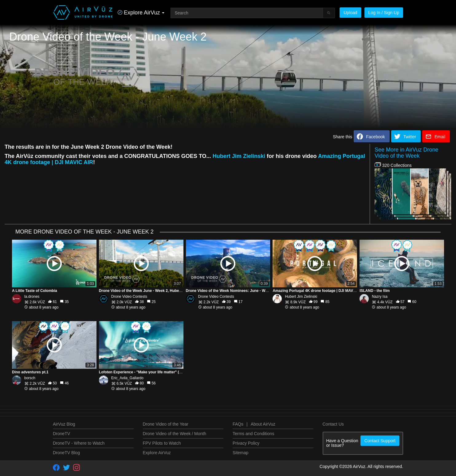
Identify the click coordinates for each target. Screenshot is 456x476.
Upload (350, 13)
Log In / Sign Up (384, 13)
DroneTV (61, 434)
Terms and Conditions (253, 434)
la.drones (32, 297)
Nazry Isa (380, 297)
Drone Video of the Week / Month (175, 434)
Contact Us (333, 424)
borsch (30, 378)
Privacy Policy (246, 443)
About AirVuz (263, 424)
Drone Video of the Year (166, 424)
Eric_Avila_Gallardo (127, 378)
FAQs (238, 424)
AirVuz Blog (64, 424)
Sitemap (240, 453)
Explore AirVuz (157, 453)
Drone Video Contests (129, 297)
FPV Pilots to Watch (162, 443)
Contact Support (380, 441)
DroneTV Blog (66, 453)
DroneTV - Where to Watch (79, 443)
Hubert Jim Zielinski (239, 156)
